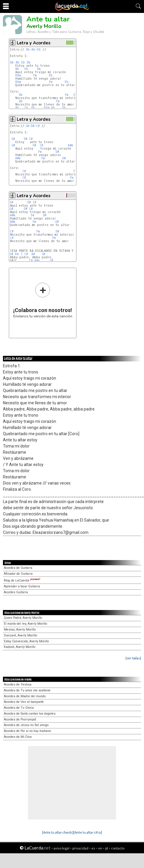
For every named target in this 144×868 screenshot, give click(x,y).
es (93, 848)
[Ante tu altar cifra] (88, 832)
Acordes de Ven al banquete (24, 702)
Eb (39, 50)
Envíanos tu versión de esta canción (43, 300)
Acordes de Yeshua (18, 684)
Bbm (18, 75)
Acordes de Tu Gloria (19, 708)
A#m (70, 145)
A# (33, 254)
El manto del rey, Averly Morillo (25, 624)
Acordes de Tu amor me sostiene (27, 690)
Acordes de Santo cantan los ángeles (30, 714)
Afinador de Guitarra (18, 574)
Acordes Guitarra (16, 592)
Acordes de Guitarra (18, 568)
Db (28, 50)
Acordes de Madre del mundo (25, 696)
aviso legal (61, 848)
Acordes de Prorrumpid (20, 719)
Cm (26, 108)
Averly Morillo (44, 26)
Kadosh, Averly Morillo (20, 647)
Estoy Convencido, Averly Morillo (26, 641)
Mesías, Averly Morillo (20, 630)
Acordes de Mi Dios (18, 737)
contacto (118, 848)
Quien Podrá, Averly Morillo (23, 618)
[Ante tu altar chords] (58, 832)
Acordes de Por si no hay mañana (27, 731)
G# (27, 126)
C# (38, 126)
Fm (35, 75)
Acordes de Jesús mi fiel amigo (26, 725)
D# (33, 126)
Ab (33, 50)
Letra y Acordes (34, 43)
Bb (17, 254)
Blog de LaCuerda (22, 580)
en (100, 848)
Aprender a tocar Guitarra (22, 586)
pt (107, 848)
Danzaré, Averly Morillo (20, 635)
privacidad (80, 848)
